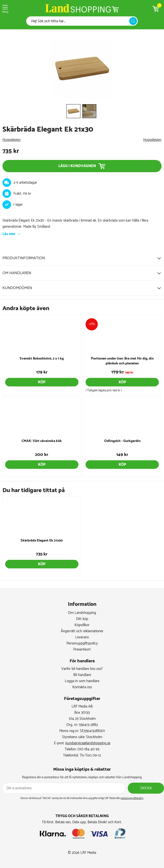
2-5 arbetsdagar (25, 183)
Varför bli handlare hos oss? (82, 669)
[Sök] (79, 21)
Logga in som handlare (82, 681)
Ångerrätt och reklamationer (82, 631)
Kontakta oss (82, 687)
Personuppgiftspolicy (82, 643)
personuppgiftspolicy (132, 798)
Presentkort (82, 649)
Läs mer (9, 234)
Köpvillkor (82, 625)
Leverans (82, 637)
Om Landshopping (82, 613)
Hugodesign (12, 140)
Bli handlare (82, 675)
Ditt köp (82, 619)
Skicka (146, 788)
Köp (42, 382)
